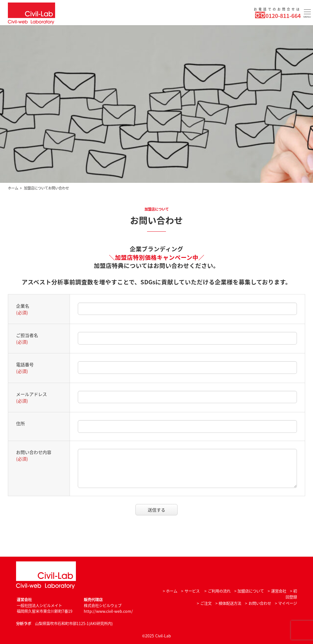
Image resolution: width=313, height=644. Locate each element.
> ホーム (170, 591)
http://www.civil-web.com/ (108, 611)
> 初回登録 (291, 594)
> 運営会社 (277, 591)
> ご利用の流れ (217, 591)
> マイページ (286, 603)
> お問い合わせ (258, 603)
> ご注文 (204, 603)
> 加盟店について (249, 591)
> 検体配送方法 (228, 603)
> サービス (190, 591)
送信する (162, 510)
